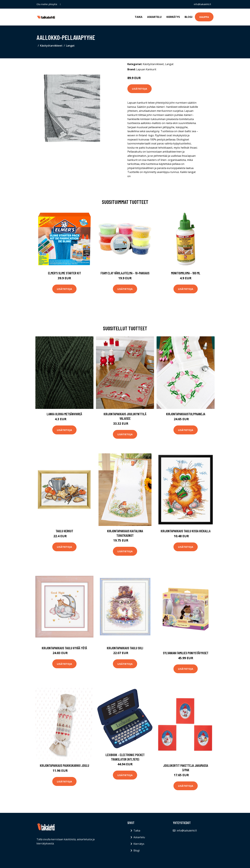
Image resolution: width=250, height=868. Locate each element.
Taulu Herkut (64, 531)
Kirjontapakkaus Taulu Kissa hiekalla (186, 531)
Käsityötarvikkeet (51, 46)
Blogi (189, 17)
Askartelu (154, 17)
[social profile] (60, 4)
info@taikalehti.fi (202, 4)
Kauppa (204, 17)
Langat (70, 46)
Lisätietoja (140, 89)
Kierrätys (173, 17)
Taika (139, 17)
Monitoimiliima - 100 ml (186, 273)
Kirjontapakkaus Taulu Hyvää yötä (64, 648)
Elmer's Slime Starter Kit (64, 273)
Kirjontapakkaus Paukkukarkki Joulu (64, 765)
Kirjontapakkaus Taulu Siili (125, 648)
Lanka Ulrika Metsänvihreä (64, 414)
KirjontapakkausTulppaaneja (186, 414)
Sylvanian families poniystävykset (186, 653)
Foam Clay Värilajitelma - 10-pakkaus (125, 273)
